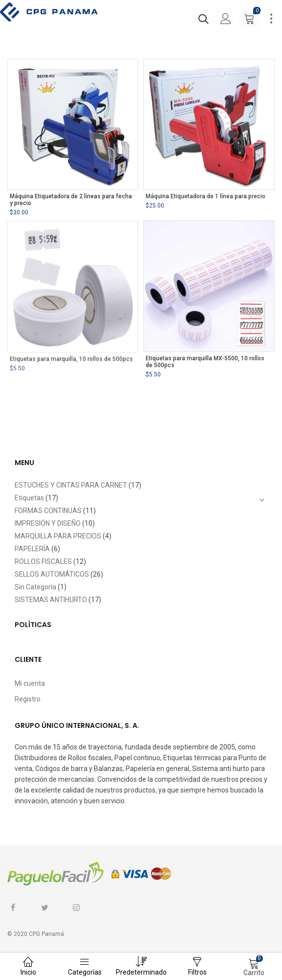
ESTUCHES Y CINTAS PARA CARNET (71, 485)
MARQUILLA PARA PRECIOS (58, 536)
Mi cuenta (30, 683)
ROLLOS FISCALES (43, 561)
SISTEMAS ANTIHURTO (51, 600)
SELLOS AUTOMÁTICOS (52, 574)
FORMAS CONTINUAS (48, 511)
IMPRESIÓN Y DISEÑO (48, 523)
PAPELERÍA (32, 549)
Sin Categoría (35, 587)
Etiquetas (29, 498)
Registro (28, 699)
